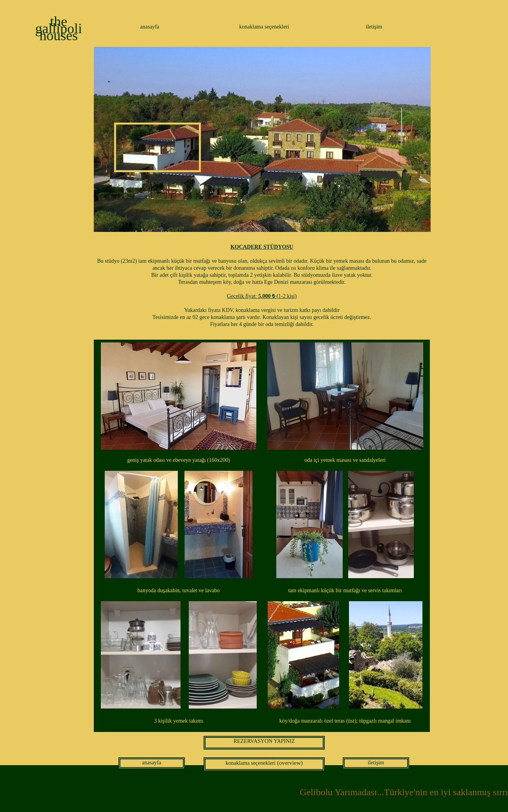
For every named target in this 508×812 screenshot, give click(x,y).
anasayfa (150, 27)
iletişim (374, 27)
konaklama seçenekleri (264, 27)
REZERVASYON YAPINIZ (264, 741)
